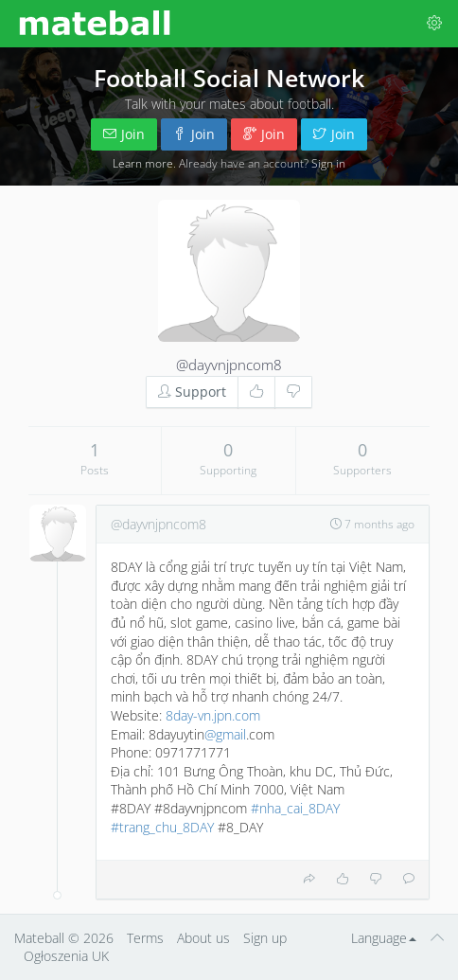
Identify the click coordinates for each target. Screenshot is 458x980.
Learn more (143, 163)
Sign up (265, 938)
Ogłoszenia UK (66, 956)
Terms (145, 938)
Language (384, 938)
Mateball (39, 938)
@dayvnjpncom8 (229, 365)
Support (192, 392)
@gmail (225, 734)
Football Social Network (229, 78)
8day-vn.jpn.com (213, 715)
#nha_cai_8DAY (295, 808)
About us (203, 938)
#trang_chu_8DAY (162, 827)
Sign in (328, 163)
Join (124, 134)
